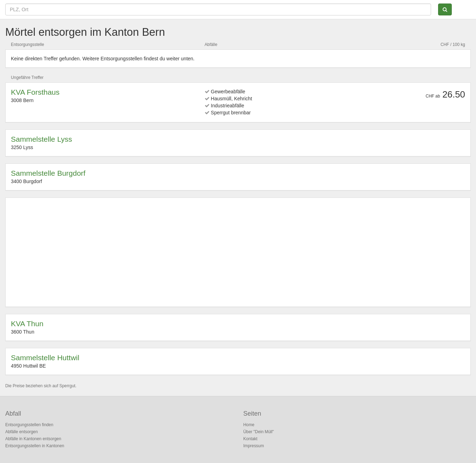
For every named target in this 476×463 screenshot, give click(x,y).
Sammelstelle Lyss (41, 139)
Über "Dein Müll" (259, 432)
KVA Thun (27, 324)
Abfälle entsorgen (22, 432)
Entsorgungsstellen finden (29, 425)
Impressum (254, 446)
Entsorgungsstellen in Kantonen (35, 446)
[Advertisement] (222, 252)
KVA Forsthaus (35, 92)
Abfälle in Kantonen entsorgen (33, 439)
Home (249, 425)
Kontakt (250, 439)
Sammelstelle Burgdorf (48, 173)
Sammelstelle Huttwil (45, 358)
